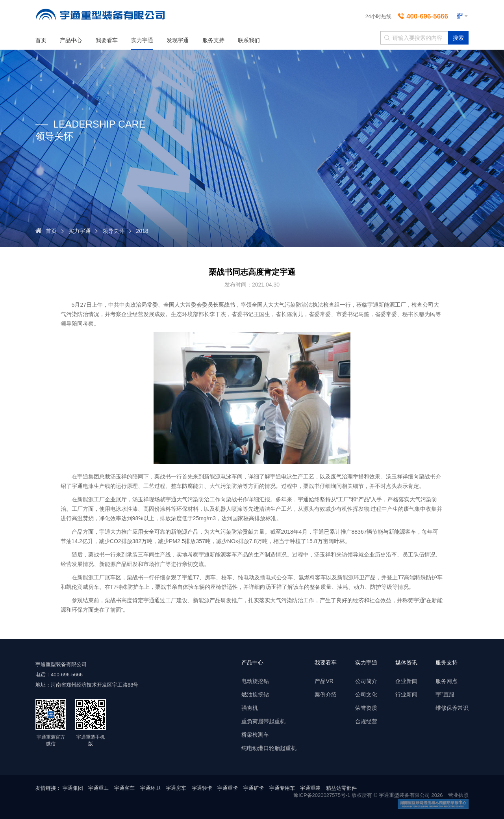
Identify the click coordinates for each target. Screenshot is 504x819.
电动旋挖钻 (255, 681)
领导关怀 (113, 231)
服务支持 (213, 40)
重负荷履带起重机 (263, 721)
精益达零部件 (341, 788)
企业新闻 (406, 681)
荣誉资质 (366, 708)
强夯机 (250, 708)
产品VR (324, 681)
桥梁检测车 (255, 735)
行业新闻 (406, 694)
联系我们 (249, 40)
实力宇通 (142, 40)
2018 (142, 231)
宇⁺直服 (445, 694)
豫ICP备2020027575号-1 (322, 795)
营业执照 (458, 795)
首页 (41, 40)
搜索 (458, 38)
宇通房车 (176, 788)
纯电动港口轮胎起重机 (269, 748)
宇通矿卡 (254, 788)
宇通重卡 (228, 788)
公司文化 (366, 694)
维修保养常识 (452, 708)
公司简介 (366, 681)
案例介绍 (326, 694)
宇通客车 (124, 788)
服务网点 (447, 681)
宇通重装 (310, 788)
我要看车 (107, 40)
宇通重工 (98, 788)
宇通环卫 (150, 788)
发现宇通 (178, 40)
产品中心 (71, 40)
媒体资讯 (406, 663)
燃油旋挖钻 (255, 694)
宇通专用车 (282, 788)
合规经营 (366, 721)
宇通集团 (73, 788)
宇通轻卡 (202, 788)
